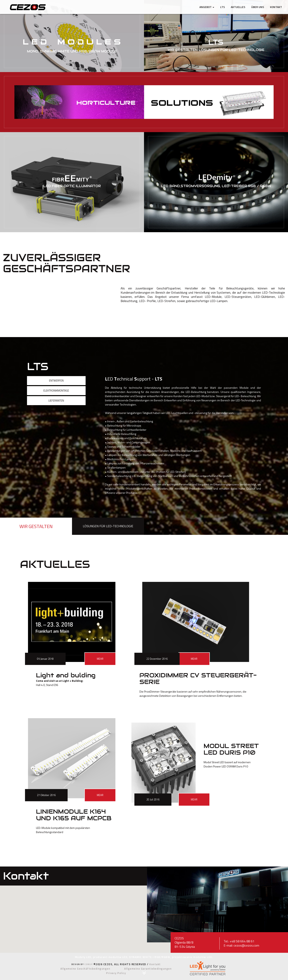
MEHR (100, 659)
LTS (222, 7)
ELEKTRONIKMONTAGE (56, 391)
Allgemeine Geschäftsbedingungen (85, 969)
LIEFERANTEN (56, 401)
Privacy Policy (116, 973)
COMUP (89, 964)
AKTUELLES (238, 7)
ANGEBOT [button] (207, 7)
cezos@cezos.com (246, 945)
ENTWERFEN (56, 381)
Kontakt (276, 7)
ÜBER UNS (258, 7)
